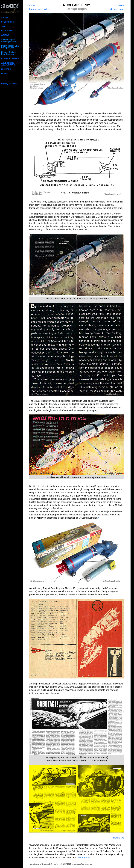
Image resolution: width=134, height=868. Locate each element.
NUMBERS (6, 69)
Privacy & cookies (9, 84)
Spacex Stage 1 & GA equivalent (9, 41)
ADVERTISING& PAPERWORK (8, 64)
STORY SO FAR (8, 22)
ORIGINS (5, 35)
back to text (84, 858)
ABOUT (5, 18)
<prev (32, 5)
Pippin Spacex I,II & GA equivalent (10, 47)
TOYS (4, 26)
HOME (4, 74)
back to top (119, 838)
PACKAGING (7, 31)
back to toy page (116, 9)
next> (121, 5)
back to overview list (39, 9)
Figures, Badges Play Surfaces (9, 53)
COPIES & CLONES (10, 59)
